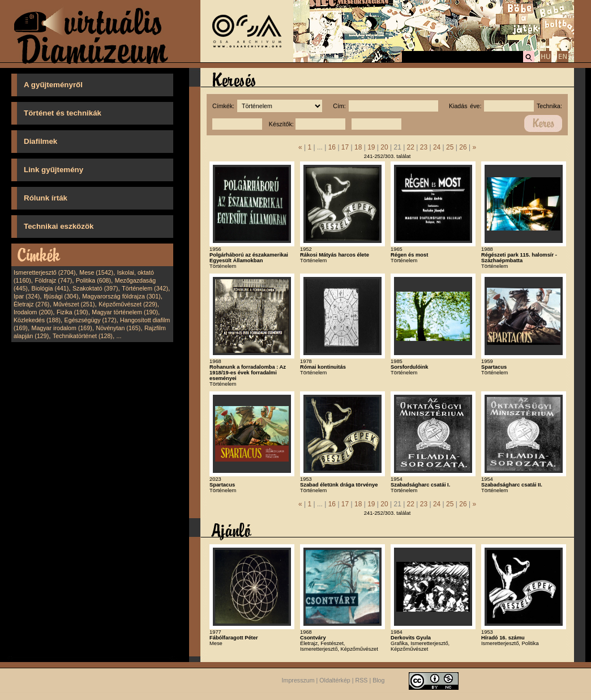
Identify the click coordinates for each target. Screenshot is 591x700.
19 (371, 147)
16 (332, 147)
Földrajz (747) (53, 280)
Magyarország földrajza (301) (121, 296)
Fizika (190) (72, 312)
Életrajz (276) (31, 304)
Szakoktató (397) (95, 288)
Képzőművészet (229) (128, 304)
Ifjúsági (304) (61, 296)
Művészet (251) (74, 304)
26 (463, 147)
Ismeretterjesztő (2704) (45, 272)
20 (384, 147)
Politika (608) (93, 280)
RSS (362, 680)
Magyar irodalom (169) (62, 328)
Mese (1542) (96, 272)
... (119, 336)
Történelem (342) (145, 288)
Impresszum (298, 680)
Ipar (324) (27, 296)
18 (358, 147)
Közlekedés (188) (37, 320)
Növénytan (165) (118, 328)
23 (424, 147)
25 (450, 147)
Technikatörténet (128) (83, 336)
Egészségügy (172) (91, 320)
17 (345, 147)
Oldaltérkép (335, 680)
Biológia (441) (50, 288)
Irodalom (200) (33, 312)
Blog (378, 680)
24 (437, 147)
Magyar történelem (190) (125, 312)
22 (411, 147)
